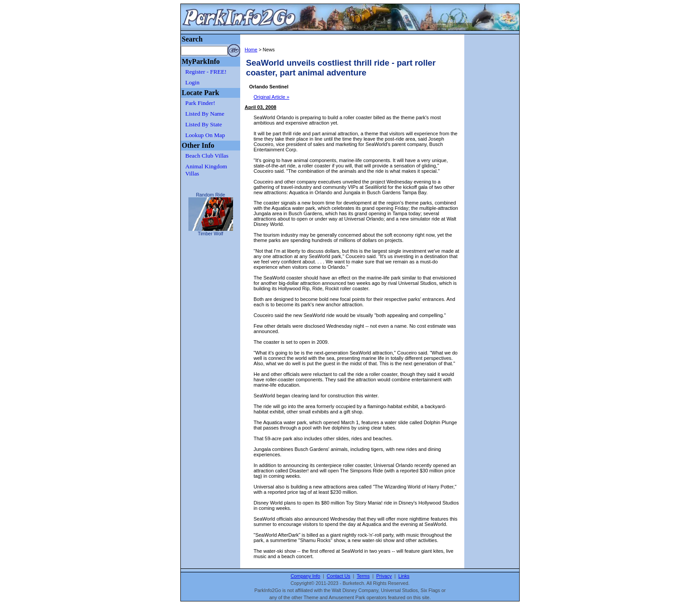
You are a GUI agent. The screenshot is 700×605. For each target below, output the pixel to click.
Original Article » (271, 97)
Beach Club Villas (207, 156)
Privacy (384, 576)
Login (192, 82)
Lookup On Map (205, 135)
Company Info (305, 576)
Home (251, 50)
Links (404, 576)
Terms (363, 576)
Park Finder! (200, 103)
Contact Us (339, 576)
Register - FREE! (206, 72)
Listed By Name (205, 114)
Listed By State (204, 124)
